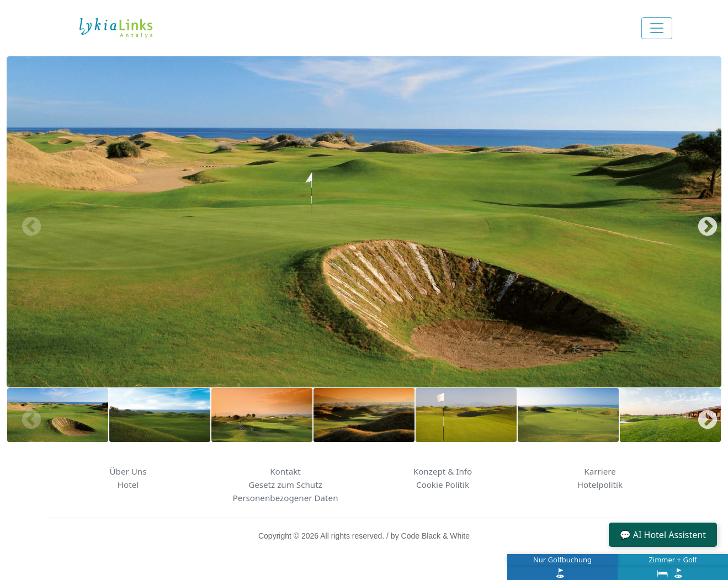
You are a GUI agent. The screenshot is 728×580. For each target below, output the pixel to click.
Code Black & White (436, 536)
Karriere (600, 471)
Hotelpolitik (600, 485)
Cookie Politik (443, 485)
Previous (26, 222)
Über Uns (128, 471)
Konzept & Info (443, 471)
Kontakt (285, 471)
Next (702, 222)
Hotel (128, 485)
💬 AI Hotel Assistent (663, 535)
